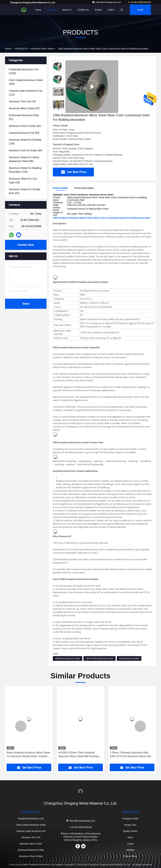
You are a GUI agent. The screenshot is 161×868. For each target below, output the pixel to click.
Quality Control (130, 831)
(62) (25, 126)
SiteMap (130, 850)
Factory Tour (130, 825)
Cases (130, 844)
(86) (24, 159)
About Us (67, 10)
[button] (58, 109)
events (98, 10)
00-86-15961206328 (139, 2)
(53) (24, 133)
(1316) (24, 71)
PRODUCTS (21, 49)
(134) (25, 142)
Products (52, 10)
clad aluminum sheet (129, 658)
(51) (24, 117)
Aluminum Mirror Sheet (42, 49)
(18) (23, 181)
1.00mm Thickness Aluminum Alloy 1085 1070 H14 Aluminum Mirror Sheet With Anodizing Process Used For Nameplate (132, 755)
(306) (26, 82)
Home (38, 10)
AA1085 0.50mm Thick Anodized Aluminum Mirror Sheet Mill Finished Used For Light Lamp (78, 755)
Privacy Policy (130, 856)
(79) (22, 101)
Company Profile (130, 819)
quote (140, 10)
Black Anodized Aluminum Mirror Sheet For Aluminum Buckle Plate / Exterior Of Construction (29, 755)
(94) (26, 150)
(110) (25, 93)
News (130, 837)
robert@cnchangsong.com (107, 2)
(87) (24, 108)
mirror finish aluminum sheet (100, 658)
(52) (25, 191)
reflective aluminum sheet (68, 658)
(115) (25, 170)
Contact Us (83, 10)
